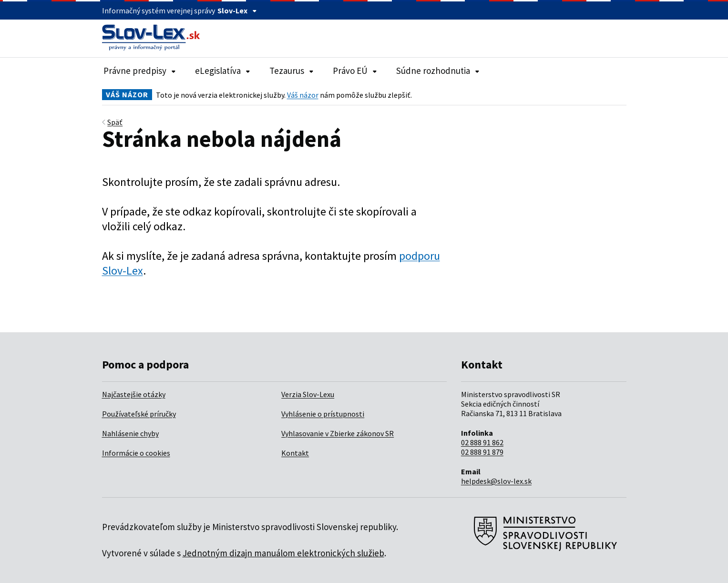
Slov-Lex (237, 10)
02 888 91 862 (482, 442)
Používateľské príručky (139, 414)
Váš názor (303, 95)
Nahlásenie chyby (130, 433)
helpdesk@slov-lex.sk (496, 481)
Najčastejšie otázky (134, 394)
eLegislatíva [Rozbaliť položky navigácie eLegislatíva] (223, 71)
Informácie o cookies (136, 453)
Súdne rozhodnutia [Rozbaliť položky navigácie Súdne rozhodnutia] (438, 71)
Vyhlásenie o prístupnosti (323, 414)
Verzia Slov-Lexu (308, 394)
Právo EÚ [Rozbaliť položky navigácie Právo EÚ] (355, 71)
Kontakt (295, 453)
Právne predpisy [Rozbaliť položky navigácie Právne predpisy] (140, 71)
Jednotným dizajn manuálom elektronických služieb (283, 553)
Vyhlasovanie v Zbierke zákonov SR (338, 433)
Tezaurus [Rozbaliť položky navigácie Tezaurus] (292, 71)
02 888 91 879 (482, 452)
